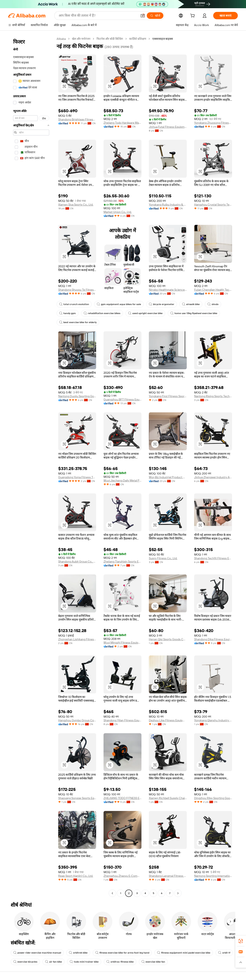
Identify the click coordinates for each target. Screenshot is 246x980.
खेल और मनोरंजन (81, 39)
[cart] (193, 16)
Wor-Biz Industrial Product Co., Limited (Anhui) (168, 477)
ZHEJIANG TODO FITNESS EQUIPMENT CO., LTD (122, 798)
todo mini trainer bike (84, 962)
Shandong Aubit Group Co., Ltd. (77, 561)
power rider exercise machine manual (37, 953)
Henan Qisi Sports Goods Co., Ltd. (168, 639)
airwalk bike (191, 304)
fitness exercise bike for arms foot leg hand (122, 953)
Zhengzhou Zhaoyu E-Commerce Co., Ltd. (122, 876)
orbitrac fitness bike (120, 962)
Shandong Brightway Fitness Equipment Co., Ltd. (77, 119)
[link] (241, 941)
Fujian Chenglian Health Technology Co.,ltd (213, 290)
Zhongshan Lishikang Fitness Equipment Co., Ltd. (77, 639)
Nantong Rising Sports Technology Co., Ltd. (213, 396)
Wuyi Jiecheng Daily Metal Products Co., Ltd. (122, 480)
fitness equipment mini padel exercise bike (184, 953)
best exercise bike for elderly (78, 322)
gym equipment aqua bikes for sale (119, 304)
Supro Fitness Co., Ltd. (163, 558)
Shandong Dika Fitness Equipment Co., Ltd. (213, 639)
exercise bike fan (153, 962)
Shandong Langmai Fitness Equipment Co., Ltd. (168, 876)
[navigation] (31, 467)
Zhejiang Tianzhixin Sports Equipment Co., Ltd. (122, 561)
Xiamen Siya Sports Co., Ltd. (76, 205)
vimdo (213, 304)
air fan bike (54, 962)
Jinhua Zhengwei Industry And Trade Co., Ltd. (213, 477)
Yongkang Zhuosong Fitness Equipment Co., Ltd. (213, 123)
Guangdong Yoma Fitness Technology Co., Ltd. (77, 477)
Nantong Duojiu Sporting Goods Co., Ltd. (77, 396)
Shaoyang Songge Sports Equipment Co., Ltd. (77, 798)
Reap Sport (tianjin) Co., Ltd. (76, 876)
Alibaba (61, 39)
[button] (143, 16)
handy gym (68, 313)
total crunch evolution (74, 304)
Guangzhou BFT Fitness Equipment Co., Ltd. (122, 399)
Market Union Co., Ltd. (118, 212)
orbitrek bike (78, 953)
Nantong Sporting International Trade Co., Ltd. (213, 876)
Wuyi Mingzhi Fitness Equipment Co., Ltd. (122, 643)
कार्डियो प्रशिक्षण (138, 39)
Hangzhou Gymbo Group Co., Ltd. (77, 720)
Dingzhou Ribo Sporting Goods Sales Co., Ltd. (213, 798)
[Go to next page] (178, 893)
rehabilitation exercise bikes (102, 313)
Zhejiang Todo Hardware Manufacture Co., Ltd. (122, 123)
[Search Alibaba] (98, 16)
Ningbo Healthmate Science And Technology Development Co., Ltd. (168, 290)
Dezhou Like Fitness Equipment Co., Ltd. (168, 720)
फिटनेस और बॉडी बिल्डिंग (110, 39)
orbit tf (224, 953)
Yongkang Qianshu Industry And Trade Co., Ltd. (213, 720)
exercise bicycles (25, 962)
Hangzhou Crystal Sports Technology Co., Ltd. (213, 205)
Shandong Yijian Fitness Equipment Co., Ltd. (122, 720)
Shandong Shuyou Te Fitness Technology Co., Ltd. (77, 290)
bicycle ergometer (162, 304)
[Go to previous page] (112, 893)
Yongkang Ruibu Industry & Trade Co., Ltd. (168, 205)
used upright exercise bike (145, 313)
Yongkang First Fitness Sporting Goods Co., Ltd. (168, 396)
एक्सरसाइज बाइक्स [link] (163, 39)
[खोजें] (155, 16)
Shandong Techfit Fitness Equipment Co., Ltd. (213, 558)
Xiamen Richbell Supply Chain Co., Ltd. (168, 798)
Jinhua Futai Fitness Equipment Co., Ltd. (168, 127)
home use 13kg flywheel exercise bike (194, 313)
